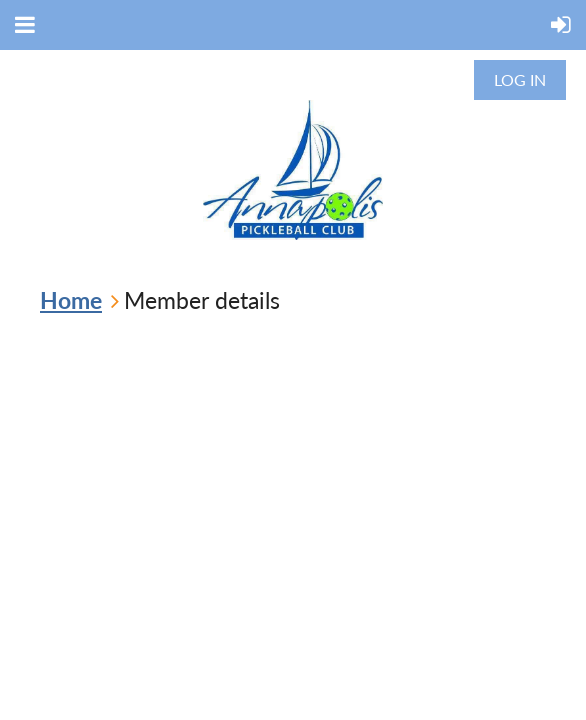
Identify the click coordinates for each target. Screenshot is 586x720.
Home (71, 300)
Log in (520, 79)
